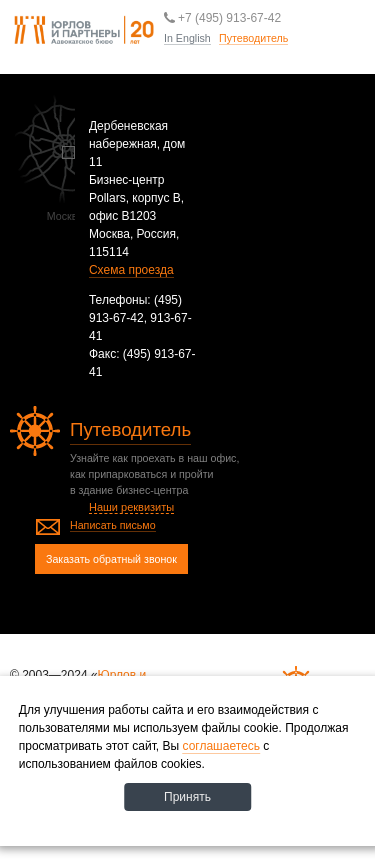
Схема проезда (131, 270)
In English (187, 38)
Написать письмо (113, 525)
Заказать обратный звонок (111, 559)
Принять (187, 797)
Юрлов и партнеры (84, 31)
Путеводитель (288, 69)
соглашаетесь (221, 746)
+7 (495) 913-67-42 (222, 17)
